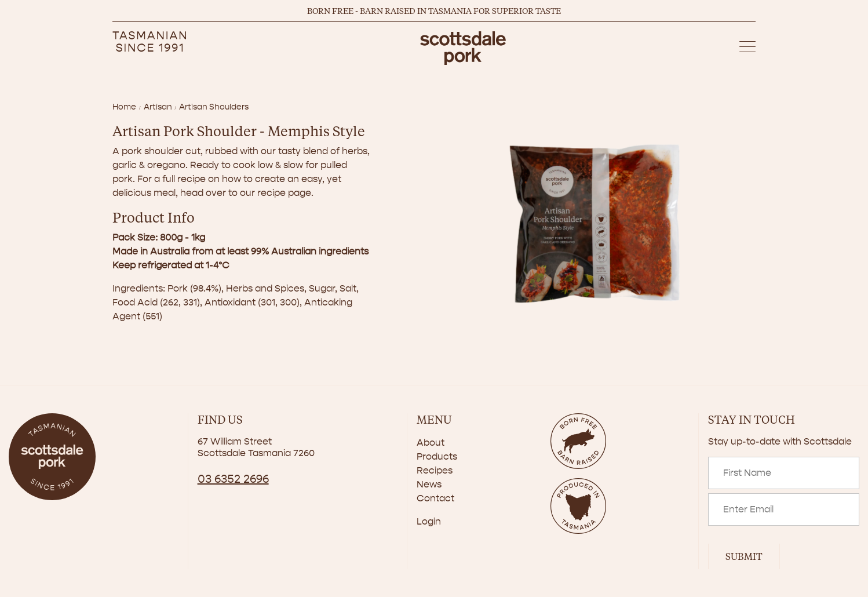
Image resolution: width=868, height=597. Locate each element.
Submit (744, 556)
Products (437, 456)
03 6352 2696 (233, 479)
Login (429, 521)
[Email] (784, 509)
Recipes (435, 470)
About (431, 443)
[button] (747, 48)
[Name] (784, 473)
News (429, 484)
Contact (435, 498)
